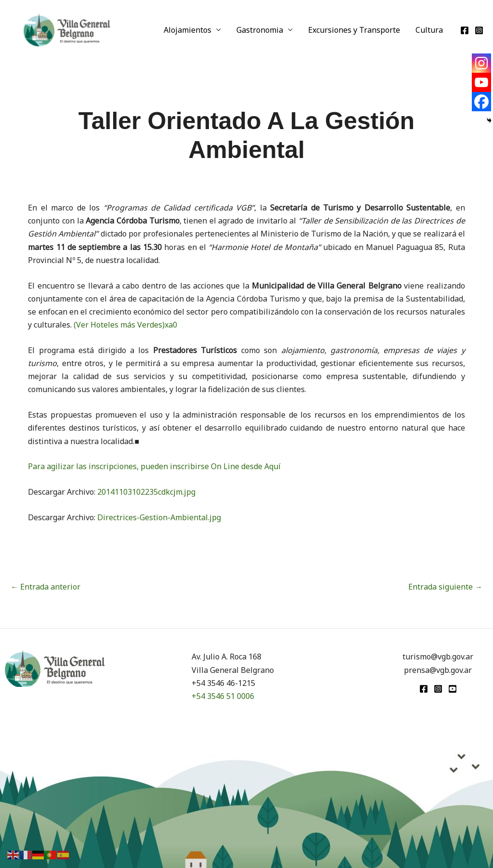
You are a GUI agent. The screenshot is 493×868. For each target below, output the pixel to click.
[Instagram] (479, 30)
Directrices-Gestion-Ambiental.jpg (159, 517)
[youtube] (453, 689)
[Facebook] (465, 30)
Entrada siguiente (445, 587)
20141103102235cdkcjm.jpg (146, 492)
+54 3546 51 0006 (223, 696)
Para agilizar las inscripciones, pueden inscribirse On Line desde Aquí (154, 466)
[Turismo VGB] (67, 29)
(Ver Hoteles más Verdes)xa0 (125, 325)
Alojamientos (188, 30)
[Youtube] (481, 82)
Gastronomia (260, 30)
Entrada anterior (45, 587)
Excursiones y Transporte (354, 30)
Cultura (429, 30)
